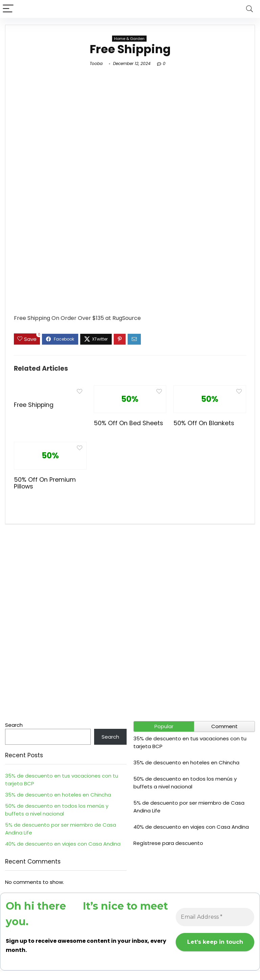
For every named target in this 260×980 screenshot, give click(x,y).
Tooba (96, 63)
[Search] (250, 9)
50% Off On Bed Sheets (128, 423)
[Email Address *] (215, 917)
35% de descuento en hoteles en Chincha (58, 795)
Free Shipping (34, 405)
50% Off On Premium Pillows (45, 483)
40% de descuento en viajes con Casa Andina (63, 844)
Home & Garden (129, 39)
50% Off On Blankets (204, 423)
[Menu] (8, 9)
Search (14, 725)
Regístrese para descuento (168, 843)
